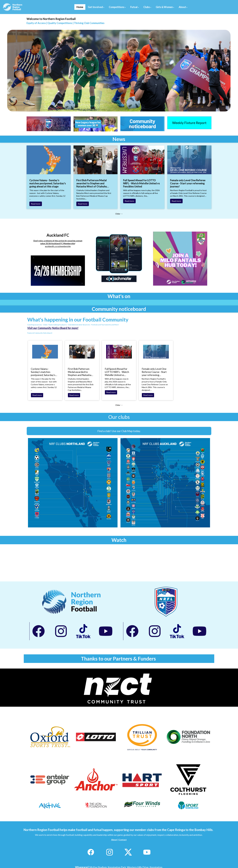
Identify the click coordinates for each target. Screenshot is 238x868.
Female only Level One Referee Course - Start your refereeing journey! (188, 183)
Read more (36, 204)
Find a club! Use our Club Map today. (119, 431)
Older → (119, 214)
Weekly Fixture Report (189, 123)
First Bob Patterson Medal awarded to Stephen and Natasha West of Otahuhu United (92, 183)
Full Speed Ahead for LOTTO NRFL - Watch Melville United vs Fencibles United (141, 183)
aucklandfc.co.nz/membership (58, 246)
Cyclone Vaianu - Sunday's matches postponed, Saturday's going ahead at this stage (48, 183)
